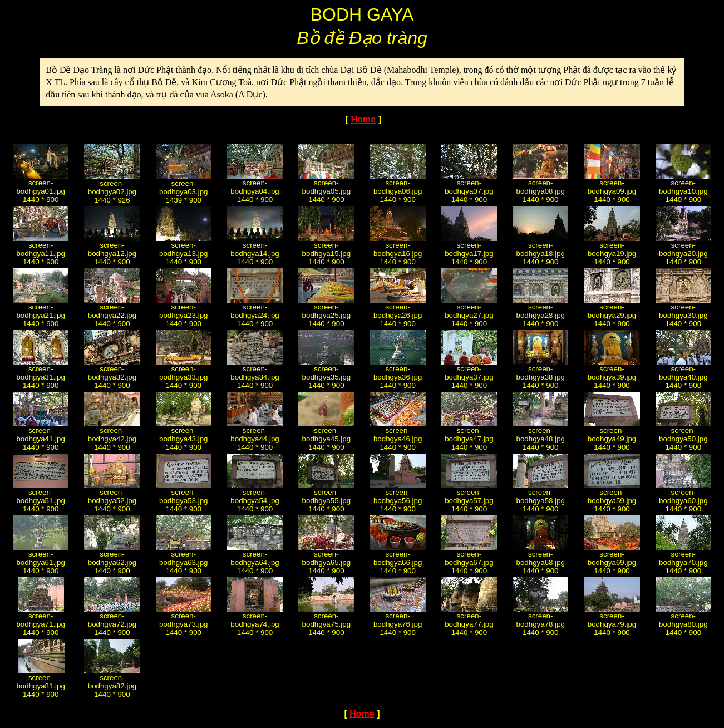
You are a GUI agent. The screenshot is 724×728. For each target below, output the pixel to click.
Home (363, 119)
